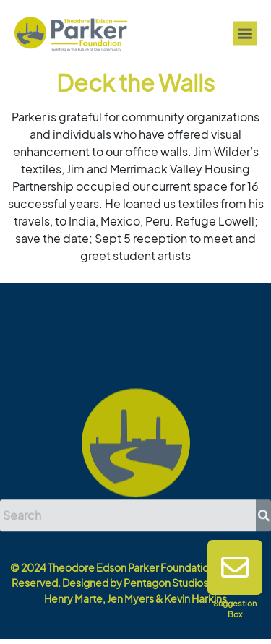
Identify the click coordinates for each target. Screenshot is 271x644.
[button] (245, 34)
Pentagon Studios (166, 583)
